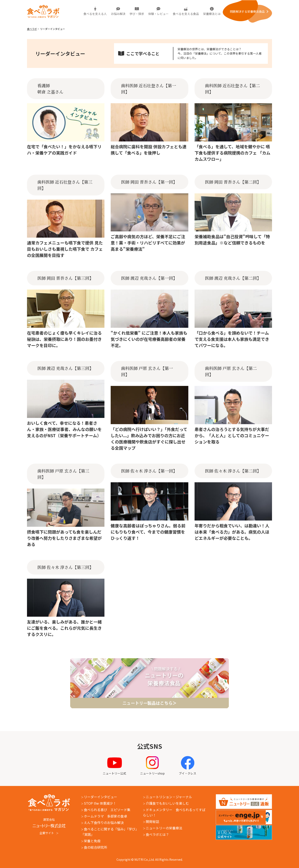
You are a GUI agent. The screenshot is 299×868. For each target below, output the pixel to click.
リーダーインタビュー (100, 797)
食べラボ (32, 29)
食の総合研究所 (96, 847)
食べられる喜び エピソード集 (107, 810)
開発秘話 (152, 821)
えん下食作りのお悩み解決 (104, 823)
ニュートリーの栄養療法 (164, 828)
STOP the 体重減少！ (100, 803)
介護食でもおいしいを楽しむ (167, 803)
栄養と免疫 (92, 841)
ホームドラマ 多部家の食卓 (105, 816)
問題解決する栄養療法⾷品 (247, 11)
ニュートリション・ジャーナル (169, 797)
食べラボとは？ (157, 834)
